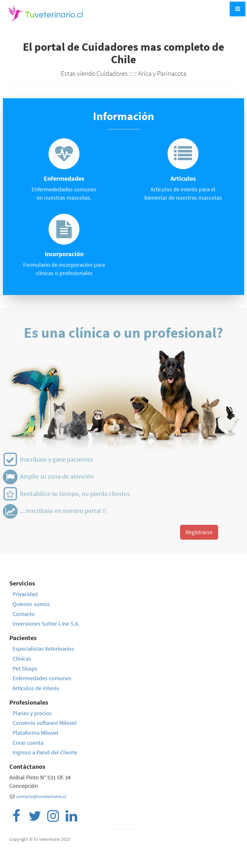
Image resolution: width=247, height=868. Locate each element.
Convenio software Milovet (45, 723)
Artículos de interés (36, 688)
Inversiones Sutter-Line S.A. (46, 624)
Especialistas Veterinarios (43, 649)
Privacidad (25, 594)
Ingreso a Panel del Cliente (45, 752)
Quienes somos (31, 604)
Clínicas (22, 659)
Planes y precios (32, 713)
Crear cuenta (28, 743)
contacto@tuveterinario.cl (41, 796)
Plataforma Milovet (36, 733)
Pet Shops (25, 668)
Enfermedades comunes (42, 678)
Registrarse (199, 532)
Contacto (24, 614)
